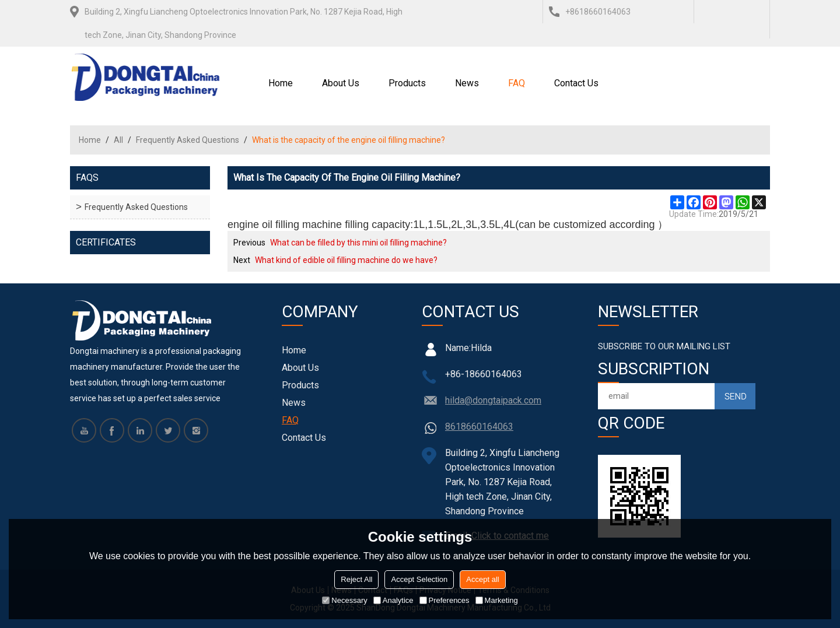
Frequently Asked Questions (188, 140)
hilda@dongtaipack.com (493, 400)
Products (407, 83)
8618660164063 (479, 427)
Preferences (444, 600)
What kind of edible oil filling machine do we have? (346, 260)
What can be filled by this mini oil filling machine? (358, 243)
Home (281, 83)
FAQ (517, 83)
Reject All (356, 579)
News (467, 83)
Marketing (497, 600)
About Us (341, 83)
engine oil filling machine (285, 224)
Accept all (482, 579)
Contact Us (576, 83)
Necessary (344, 600)
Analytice (393, 600)
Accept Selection (419, 579)
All (118, 140)
